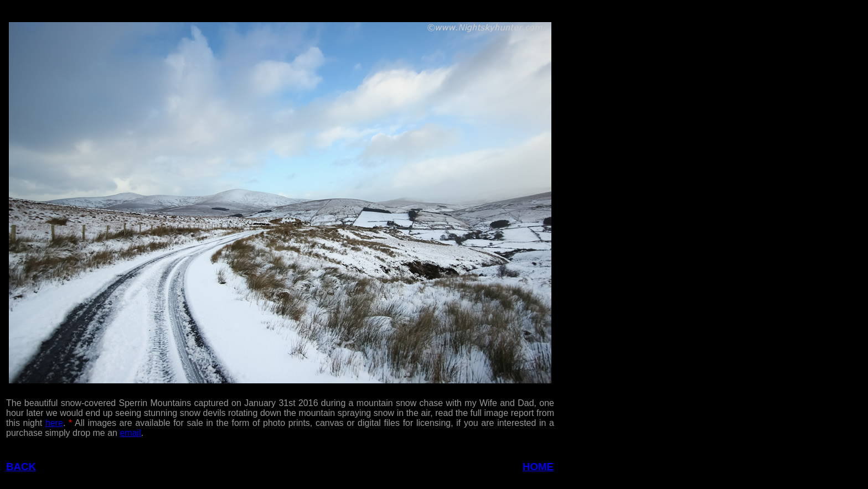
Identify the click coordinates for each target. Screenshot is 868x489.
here (54, 423)
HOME (538, 467)
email (130, 433)
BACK (21, 467)
